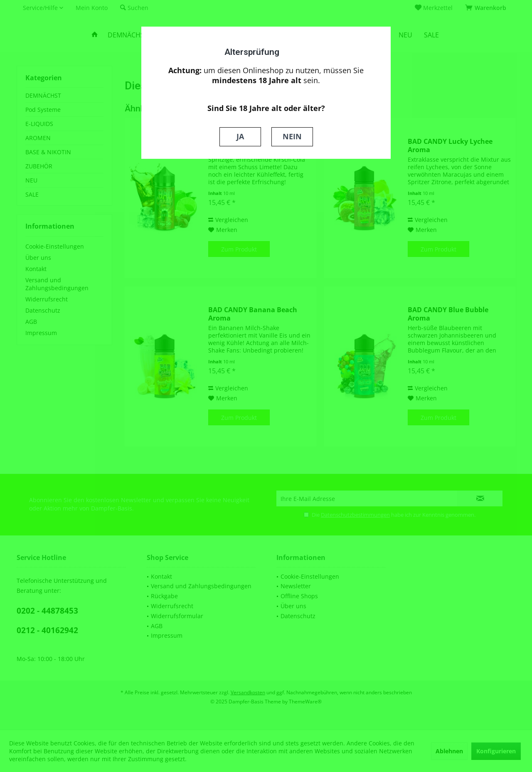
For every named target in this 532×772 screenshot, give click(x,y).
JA (240, 136)
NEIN (292, 136)
